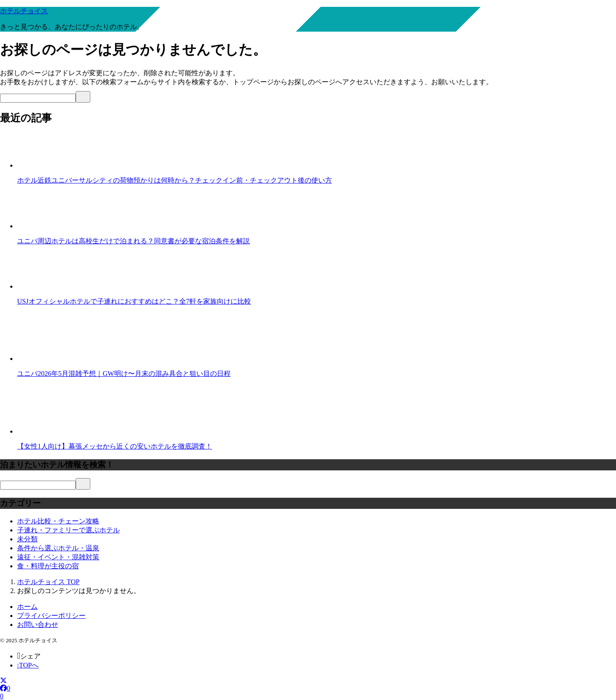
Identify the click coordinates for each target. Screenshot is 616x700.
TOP (48, 582)
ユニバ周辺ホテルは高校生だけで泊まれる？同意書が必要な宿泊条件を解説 (133, 241)
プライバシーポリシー (51, 616)
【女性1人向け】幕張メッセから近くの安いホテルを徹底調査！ (115, 446)
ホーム (27, 607)
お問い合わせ (38, 625)
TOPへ (28, 665)
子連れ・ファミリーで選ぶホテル (68, 530)
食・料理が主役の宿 (48, 566)
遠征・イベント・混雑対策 (58, 557)
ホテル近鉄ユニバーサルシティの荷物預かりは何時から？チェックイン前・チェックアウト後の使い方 (175, 180)
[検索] (38, 98)
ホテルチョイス (24, 11)
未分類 (27, 539)
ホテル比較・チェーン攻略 (58, 521)
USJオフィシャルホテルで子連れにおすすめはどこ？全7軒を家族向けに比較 (134, 301)
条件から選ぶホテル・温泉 (58, 548)
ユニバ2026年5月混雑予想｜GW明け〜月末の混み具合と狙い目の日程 (124, 374)
